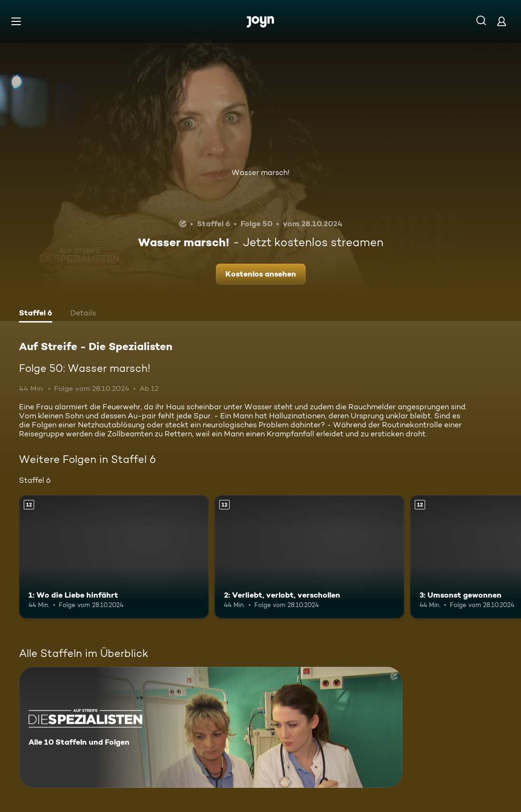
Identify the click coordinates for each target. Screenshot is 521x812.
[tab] (36, 314)
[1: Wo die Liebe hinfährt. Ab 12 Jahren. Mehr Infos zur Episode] (114, 557)
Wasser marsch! (260, 172)
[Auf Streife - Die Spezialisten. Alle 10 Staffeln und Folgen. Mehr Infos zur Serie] (211, 727)
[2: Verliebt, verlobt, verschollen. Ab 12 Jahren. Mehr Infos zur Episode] (309, 557)
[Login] (502, 21)
